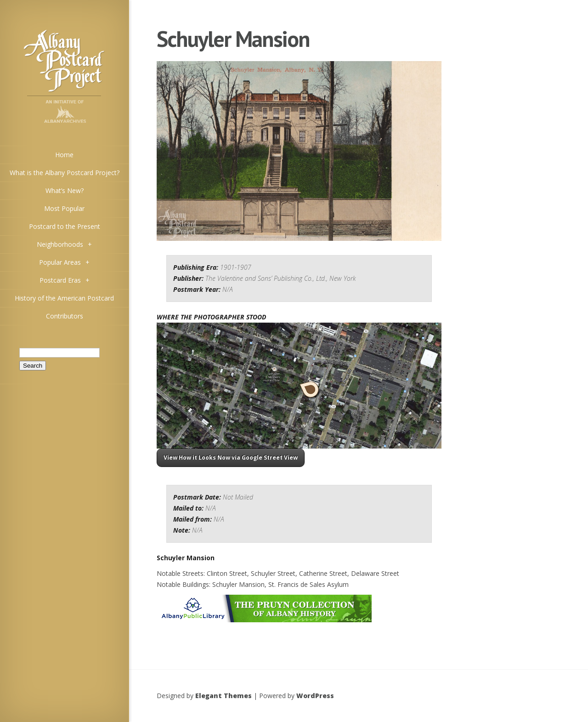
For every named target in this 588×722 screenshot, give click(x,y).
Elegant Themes (223, 696)
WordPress (315, 696)
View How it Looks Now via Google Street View (231, 458)
